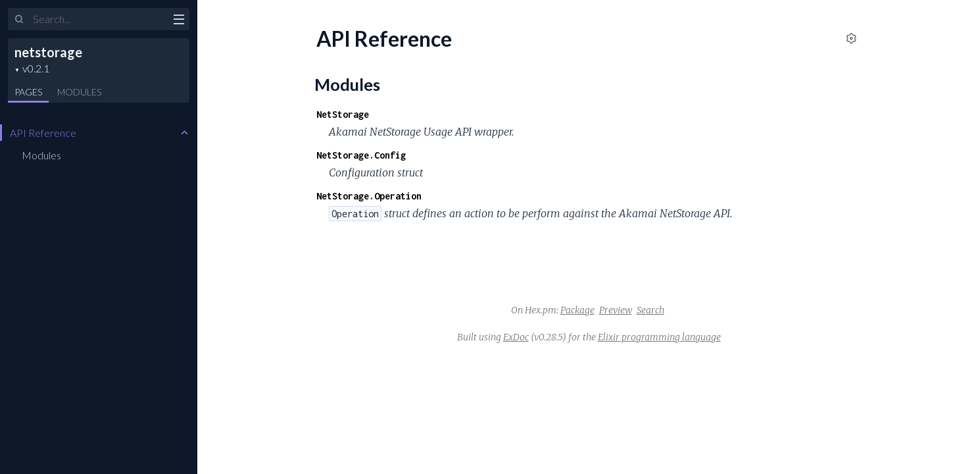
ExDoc (516, 337)
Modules (79, 92)
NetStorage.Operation (369, 196)
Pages (28, 92)
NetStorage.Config (361, 155)
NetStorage (343, 114)
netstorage (48, 52)
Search (650, 310)
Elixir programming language (659, 337)
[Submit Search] (19, 20)
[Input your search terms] (99, 19)
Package (577, 310)
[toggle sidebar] (179, 21)
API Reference (43, 133)
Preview (616, 310)
